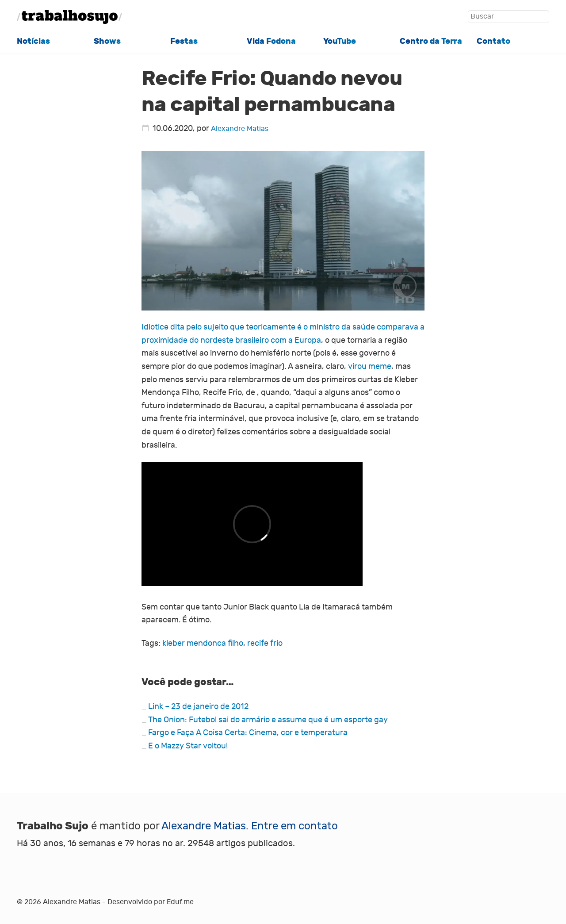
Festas (184, 41)
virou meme (370, 366)
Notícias (33, 41)
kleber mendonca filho (203, 643)
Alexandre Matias (240, 128)
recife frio (265, 643)
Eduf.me (180, 902)
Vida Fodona (271, 41)
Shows (107, 41)
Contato (493, 41)
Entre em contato (294, 826)
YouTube (340, 41)
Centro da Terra (431, 41)
